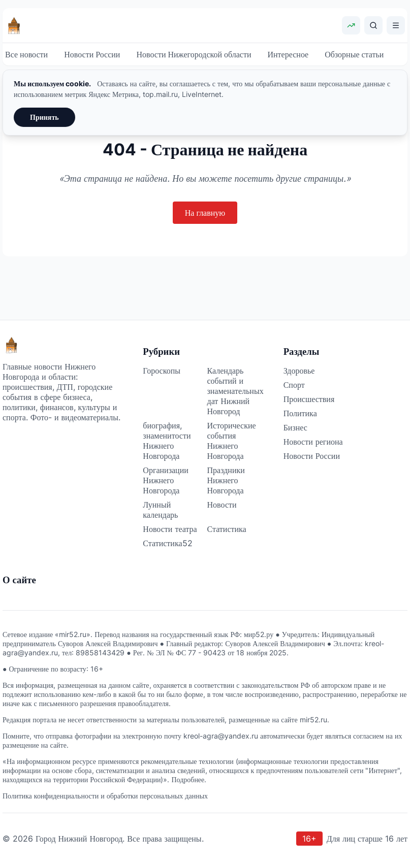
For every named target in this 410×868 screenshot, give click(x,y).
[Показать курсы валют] (351, 25)
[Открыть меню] (396, 25)
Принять (44, 117)
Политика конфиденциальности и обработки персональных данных (105, 796)
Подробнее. (189, 779)
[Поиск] (373, 25)
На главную (205, 213)
